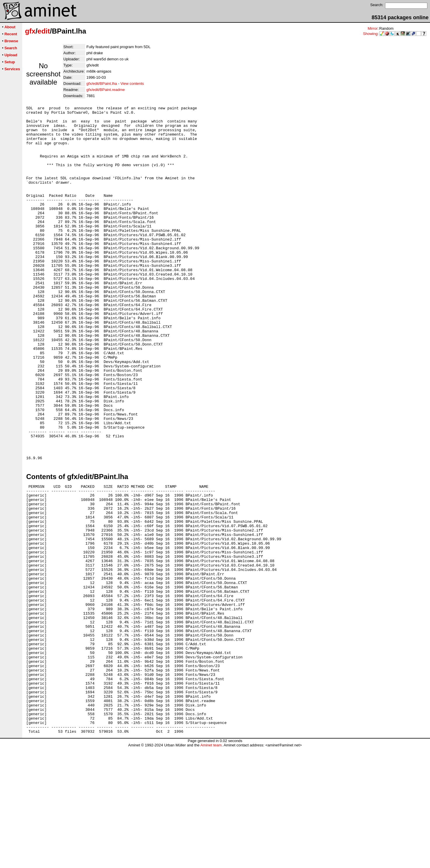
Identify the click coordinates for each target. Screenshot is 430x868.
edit (44, 31)
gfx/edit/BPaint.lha (102, 84)
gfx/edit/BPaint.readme (106, 90)
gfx (30, 31)
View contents (132, 84)
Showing (370, 34)
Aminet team (211, 866)
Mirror (372, 28)
